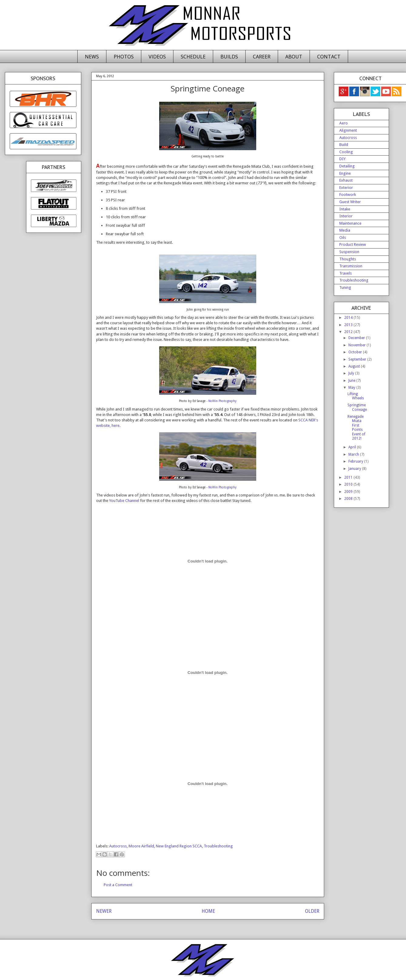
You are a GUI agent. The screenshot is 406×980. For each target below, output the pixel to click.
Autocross (118, 846)
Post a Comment (118, 885)
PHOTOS (124, 57)
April (353, 447)
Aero (344, 123)
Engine (345, 173)
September (358, 359)
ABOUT (294, 57)
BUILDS (229, 57)
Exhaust (346, 180)
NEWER (104, 911)
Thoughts (348, 259)
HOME (208, 911)
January (355, 469)
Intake (345, 209)
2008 (349, 499)
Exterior (346, 188)
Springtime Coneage (357, 407)
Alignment (348, 130)
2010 (349, 484)
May (352, 388)
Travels (346, 273)
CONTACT (329, 57)
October (356, 352)
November (357, 345)
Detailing (347, 166)
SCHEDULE (193, 57)
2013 (349, 325)
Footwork (348, 195)
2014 (349, 318)
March (354, 454)
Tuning (345, 287)
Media (345, 230)
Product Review (353, 244)
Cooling (346, 152)
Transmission (351, 266)
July (352, 373)
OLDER (312, 911)
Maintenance (350, 223)
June (352, 381)
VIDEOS (157, 57)
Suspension (349, 252)
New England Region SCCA (179, 846)
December (357, 338)
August (355, 366)
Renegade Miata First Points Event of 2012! (356, 427)
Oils (343, 238)
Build (344, 145)
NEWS (92, 57)
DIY (342, 159)
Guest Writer (350, 202)
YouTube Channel (124, 501)
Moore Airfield (141, 846)
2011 (349, 477)
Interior (346, 216)
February (356, 461)
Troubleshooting (218, 846)
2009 (349, 492)
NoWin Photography (222, 401)
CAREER (262, 57)
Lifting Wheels (356, 396)
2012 (349, 332)
